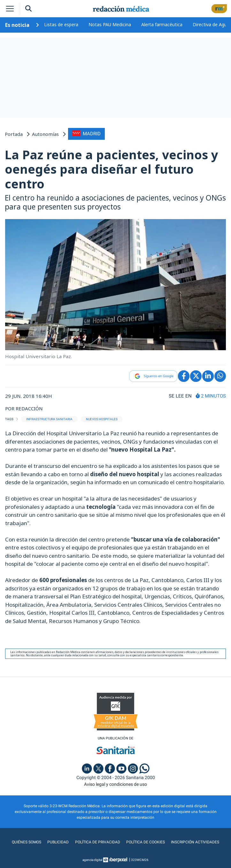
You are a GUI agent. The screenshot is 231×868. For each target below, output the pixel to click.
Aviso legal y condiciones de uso (115, 784)
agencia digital (92, 860)
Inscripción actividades (195, 842)
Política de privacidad (98, 842)
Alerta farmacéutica (162, 24)
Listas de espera (61, 24)
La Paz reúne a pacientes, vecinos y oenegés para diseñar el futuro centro (111, 169)
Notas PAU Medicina (110, 24)
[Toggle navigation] (10, 9)
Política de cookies (146, 842)
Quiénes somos (27, 842)
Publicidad (58, 842)
